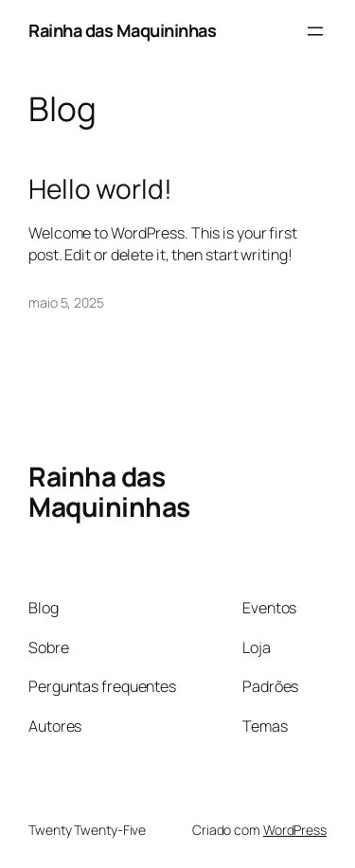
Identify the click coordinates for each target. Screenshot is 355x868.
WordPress (295, 830)
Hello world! (100, 189)
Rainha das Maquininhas (122, 30)
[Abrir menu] (315, 31)
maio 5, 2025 (66, 302)
